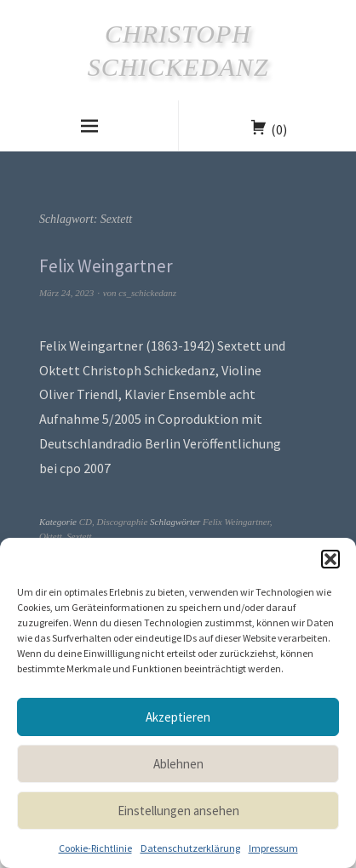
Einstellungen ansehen (178, 811)
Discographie (122, 522)
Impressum (273, 848)
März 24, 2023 (66, 293)
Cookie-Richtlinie (95, 848)
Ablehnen (178, 764)
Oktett (51, 536)
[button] (330, 559)
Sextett (79, 536)
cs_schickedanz (147, 293)
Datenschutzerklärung (190, 848)
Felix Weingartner (106, 266)
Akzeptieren (178, 717)
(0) (279, 129)
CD (86, 522)
